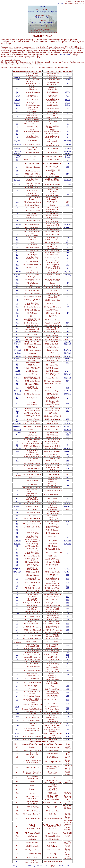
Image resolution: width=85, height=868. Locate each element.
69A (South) (17, 424)
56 (17, 368)
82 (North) (17, 507)
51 (17, 328)
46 (17, 300)
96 (17, 556)
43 (17, 287)
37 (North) (17, 275)
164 (17, 689)
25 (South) (17, 224)
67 (17, 421)
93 (17, 546)
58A (17, 381)
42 (17, 285)
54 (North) (17, 358)
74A (17, 454)
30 (17, 244)
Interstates (31, 12)
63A (17, 404)
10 (17, 160)
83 (17, 513)
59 (17, 384)
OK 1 (80, 3)
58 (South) (17, 374)
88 (17, 530)
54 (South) (17, 356)
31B (17, 253)
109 (17, 595)
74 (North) (17, 451)
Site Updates (35, 26)
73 (17, 446)
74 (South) (17, 448)
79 (17, 494)
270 (17, 723)
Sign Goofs (51, 26)
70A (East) (17, 433)
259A (17, 716)
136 (17, 645)
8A (17, 131)
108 (17, 592)
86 (17, 524)
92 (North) (17, 544)
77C (17, 474)
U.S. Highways (41, 12)
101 (17, 583)
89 (17, 533)
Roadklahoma (65, 55)
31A (17, 250)
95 (17, 553)
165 (17, 692)
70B (17, 435)
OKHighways (17, 866)
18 (17, 198)
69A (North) (17, 426)
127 (17, 624)
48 (17, 310)
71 (17, 442)
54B (17, 363)
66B (17, 419)
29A (17, 242)
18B (17, 205)
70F (17, 439)
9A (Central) (17, 145)
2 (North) (17, 80)
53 (17, 347)
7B (17, 122)
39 (17, 280)
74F (17, 465)
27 (17, 232)
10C (17, 167)
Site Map (43, 26)
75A (17, 468)
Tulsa (48, 17)
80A (17, 501)
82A (17, 510)
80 (17, 498)
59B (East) (17, 394)
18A (17, 202)
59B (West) (17, 391)
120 (17, 616)
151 (17, 671)
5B (17, 111)
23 (17, 216)
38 (17, 277)
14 (17, 176)
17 (17, 190)
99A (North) (17, 572)
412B (17, 736)
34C (17, 265)
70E (17, 437)
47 (17, 304)
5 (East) (17, 105)
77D (17, 478)
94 (17, 549)
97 (17, 559)
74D (17, 461)
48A (17, 313)
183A (17, 707)
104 (17, 588)
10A (17, 163)
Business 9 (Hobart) (17, 156)
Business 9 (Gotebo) (17, 152)
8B (17, 134)
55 (17, 365)
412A (17, 733)
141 (17, 650)
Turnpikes (48, 866)
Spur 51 (17, 340)
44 (17, 290)
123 (17, 620)
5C (17, 113)
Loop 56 (17, 371)
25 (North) (17, 227)
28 (17, 235)
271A (17, 726)
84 (17, 516)
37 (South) (17, 272)
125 (17, 622)
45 (17, 296)
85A (17, 522)
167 (17, 700)
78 (17, 490)
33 (17, 258)
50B (17, 325)
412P (17, 739)
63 (17, 398)
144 (17, 655)
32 (17, 255)
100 (17, 579)
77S (17, 486)
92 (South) (17, 541)
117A (17, 613)
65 (17, 413)
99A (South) (17, 569)
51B (17, 334)
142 (17, 653)
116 (17, 608)
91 (17, 537)
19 (17, 207)
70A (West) (17, 430)
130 (17, 630)
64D (17, 411)
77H (17, 481)
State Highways (52, 12)
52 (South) (17, 342)
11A (17, 174)
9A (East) (17, 148)
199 (17, 709)
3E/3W (68, 92)
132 (17, 635)
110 (17, 597)
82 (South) (17, 503)
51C (17, 337)
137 (17, 648)
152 (17, 674)
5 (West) (17, 103)
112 (17, 600)
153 (17, 678)
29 (17, 240)
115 (17, 605)
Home (43, 6)
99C (17, 575)
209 (17, 711)
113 (17, 603)
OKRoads (69, 866)
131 (17, 632)
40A (17, 283)
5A (17, 108)
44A (17, 293)
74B (17, 457)
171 (17, 704)
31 (17, 247)
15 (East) (17, 184)
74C (17, 459)
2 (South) (17, 77)
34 (17, 262)
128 (17, 627)
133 (17, 638)
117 (17, 611)
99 (17, 565)
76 (17, 471)
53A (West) (17, 350)
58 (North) (17, 378)
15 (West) (17, 180)
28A (17, 238)
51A (17, 331)
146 (17, 659)
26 (17, 229)
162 (17, 686)
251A (17, 713)
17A (17, 194)
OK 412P (61, 3)
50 (17, 320)
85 (17, 519)
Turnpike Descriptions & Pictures (43, 22)
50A (17, 323)
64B (17, 409)
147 (17, 661)
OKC (60, 866)
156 (17, 682)
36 (17, 268)
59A (17, 388)
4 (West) (17, 96)
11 (17, 171)
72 (17, 444)
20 (17, 210)
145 (17, 657)
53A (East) (17, 353)
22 (17, 213)
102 (17, 586)
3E (17, 91)
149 (17, 664)
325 (17, 729)
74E (17, 463)
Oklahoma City (40, 17)
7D (17, 124)
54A (17, 361)
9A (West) (17, 141)
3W (17, 93)
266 (17, 720)
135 (17, 641)
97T (17, 862)
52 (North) (17, 344)
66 (17, 416)
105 (17, 590)
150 (17, 667)
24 (17, 220)
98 (17, 562)
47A (17, 307)
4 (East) (17, 100)
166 (17, 696)
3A (17, 88)
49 (17, 316)
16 (17, 187)
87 (17, 527)
